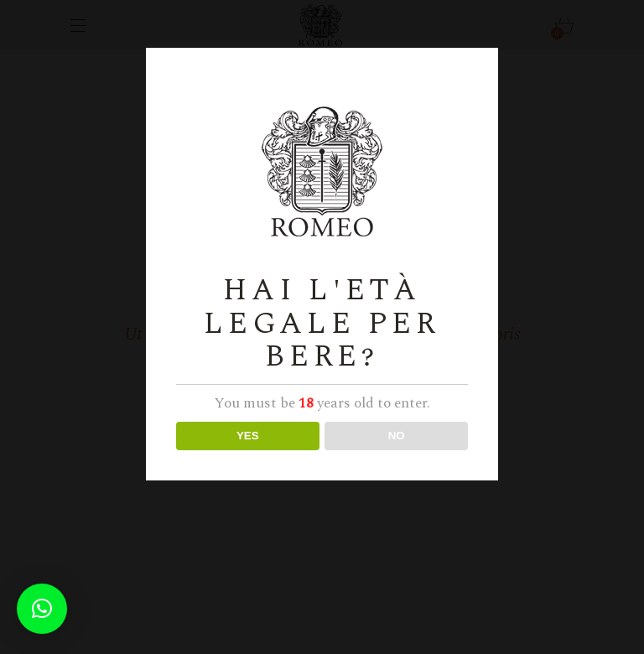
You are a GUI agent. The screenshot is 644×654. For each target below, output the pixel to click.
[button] (42, 609)
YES (248, 436)
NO (397, 436)
